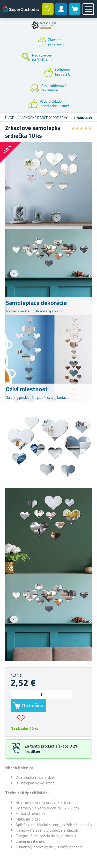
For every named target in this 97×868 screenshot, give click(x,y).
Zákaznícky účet (61, 13)
